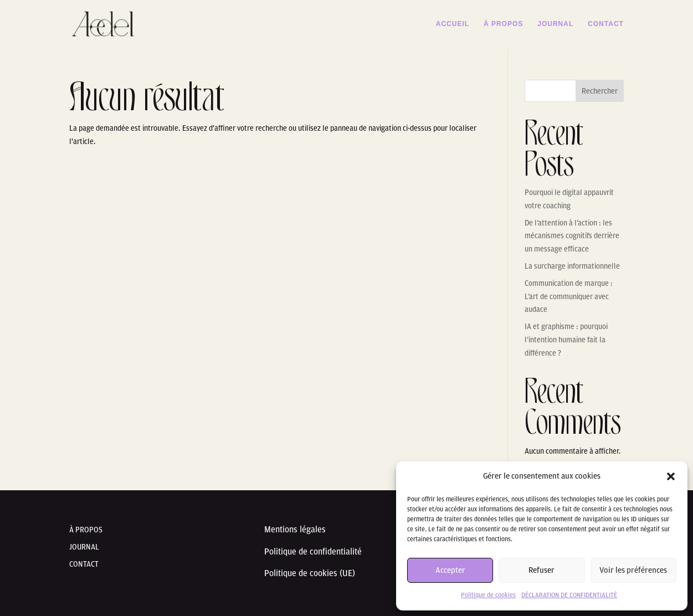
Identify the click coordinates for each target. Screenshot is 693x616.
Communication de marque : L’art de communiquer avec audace (569, 297)
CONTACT (606, 24)
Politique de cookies (488, 595)
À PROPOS (503, 24)
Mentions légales (296, 530)
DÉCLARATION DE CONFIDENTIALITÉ (569, 595)
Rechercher (600, 91)
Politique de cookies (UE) (310, 573)
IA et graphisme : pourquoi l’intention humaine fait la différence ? (566, 340)
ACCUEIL (453, 24)
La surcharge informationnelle (572, 266)
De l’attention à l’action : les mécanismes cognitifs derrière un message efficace (572, 236)
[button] (671, 476)
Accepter (450, 570)
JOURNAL (555, 24)
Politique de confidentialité (313, 552)
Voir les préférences (633, 570)
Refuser (541, 570)
